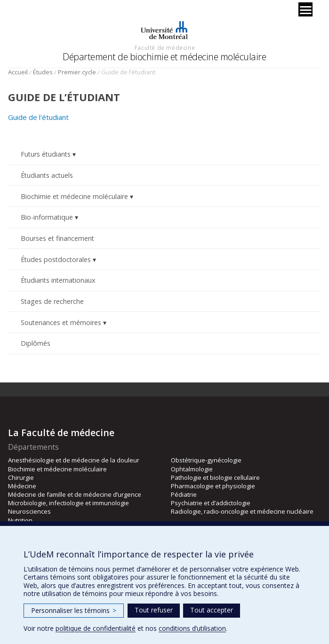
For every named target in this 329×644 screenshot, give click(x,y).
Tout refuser (154, 610)
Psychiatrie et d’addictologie (211, 503)
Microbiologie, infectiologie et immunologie (68, 503)
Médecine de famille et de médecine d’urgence (75, 494)
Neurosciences (29, 511)
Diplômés (36, 343)
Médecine (22, 486)
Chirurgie (21, 477)
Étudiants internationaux (58, 280)
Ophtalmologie (192, 469)
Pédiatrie (184, 494)
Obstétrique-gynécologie (206, 460)
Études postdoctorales (56, 259)
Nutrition (20, 520)
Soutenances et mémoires (61, 322)
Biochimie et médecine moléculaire (74, 196)
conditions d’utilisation (192, 628)
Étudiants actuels (47, 175)
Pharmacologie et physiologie (213, 486)
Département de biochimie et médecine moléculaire (164, 57)
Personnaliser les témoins (74, 610)
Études (43, 72)
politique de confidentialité (96, 628)
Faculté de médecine (165, 48)
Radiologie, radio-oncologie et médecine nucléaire (242, 511)
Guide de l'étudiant (38, 117)
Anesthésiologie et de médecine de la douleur (74, 460)
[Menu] (305, 9)
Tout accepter (212, 610)
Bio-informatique (47, 217)
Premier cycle (77, 72)
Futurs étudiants (46, 154)
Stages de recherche (52, 301)
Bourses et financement (57, 238)
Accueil (18, 72)
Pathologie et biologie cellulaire (215, 477)
